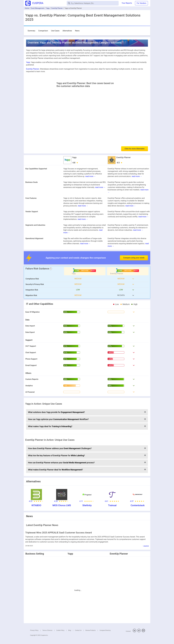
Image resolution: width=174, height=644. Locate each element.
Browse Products (90, 630)
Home (27, 8)
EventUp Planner (57, 8)
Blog (70, 630)
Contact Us (78, 630)
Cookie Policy (60, 630)
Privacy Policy (34, 630)
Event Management (38, 8)
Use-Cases (55, 31)
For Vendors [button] (141, 3)
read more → (90, 176)
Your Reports (127, 3)
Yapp (48, 8)
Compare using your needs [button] (134, 258)
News (77, 31)
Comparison (43, 31)
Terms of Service (47, 630)
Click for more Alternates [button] (135, 149)
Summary (31, 31)
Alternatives (67, 31)
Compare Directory (105, 630)
